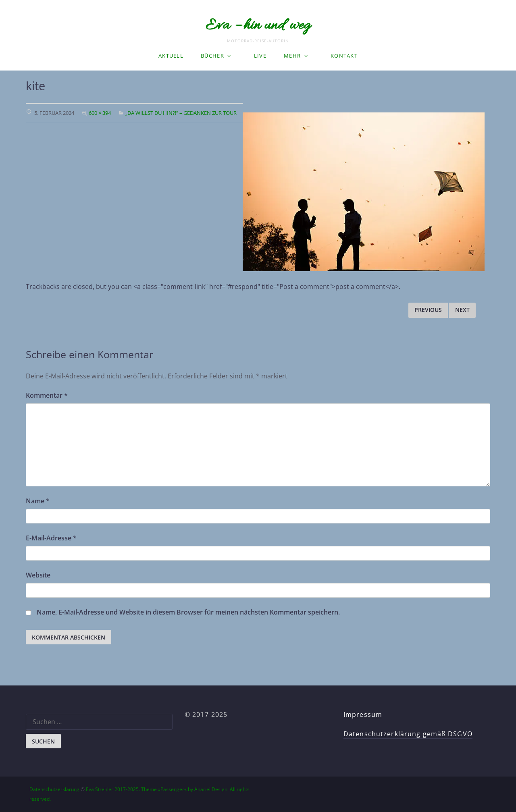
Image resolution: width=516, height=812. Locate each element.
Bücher (212, 56)
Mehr (292, 56)
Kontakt (344, 56)
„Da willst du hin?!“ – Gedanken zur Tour (181, 113)
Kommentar (47, 395)
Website (38, 575)
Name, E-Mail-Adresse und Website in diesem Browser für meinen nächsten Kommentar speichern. (188, 612)
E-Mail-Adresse (51, 538)
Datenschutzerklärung (54, 789)
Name (38, 501)
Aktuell (171, 56)
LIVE (260, 56)
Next (462, 310)
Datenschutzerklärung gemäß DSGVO (408, 734)
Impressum (363, 714)
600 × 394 (100, 113)
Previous (428, 310)
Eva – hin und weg (258, 26)
